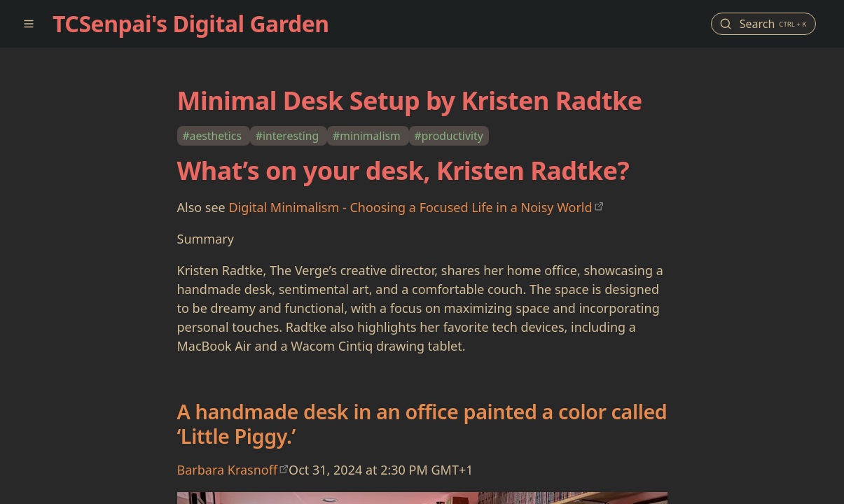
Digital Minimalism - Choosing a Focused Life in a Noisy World (410, 207)
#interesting (289, 136)
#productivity (449, 136)
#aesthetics (213, 136)
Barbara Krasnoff (228, 470)
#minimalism (368, 136)
